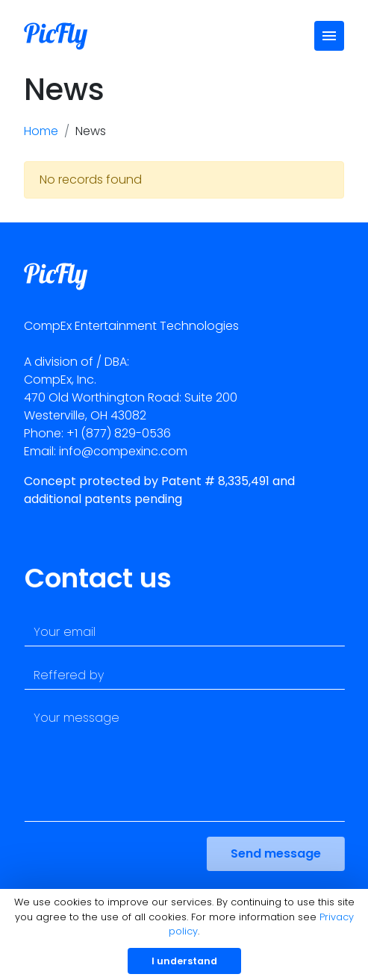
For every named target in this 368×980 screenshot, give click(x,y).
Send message (281, 853)
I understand (184, 961)
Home (41, 131)
